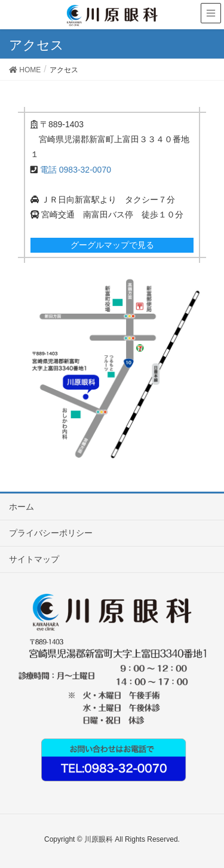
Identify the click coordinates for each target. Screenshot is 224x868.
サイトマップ (34, 559)
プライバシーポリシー (51, 533)
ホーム (22, 507)
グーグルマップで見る (112, 245)
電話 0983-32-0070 (76, 170)
